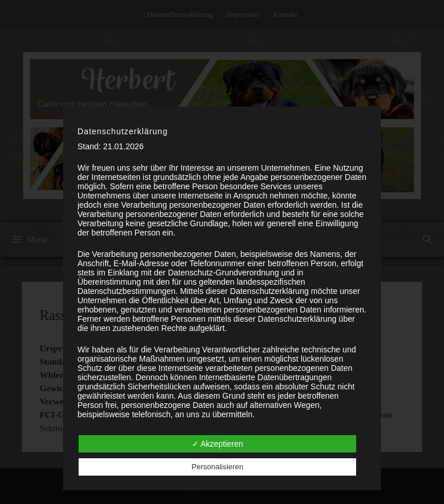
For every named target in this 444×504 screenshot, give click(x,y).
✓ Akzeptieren (218, 444)
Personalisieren (217, 467)
